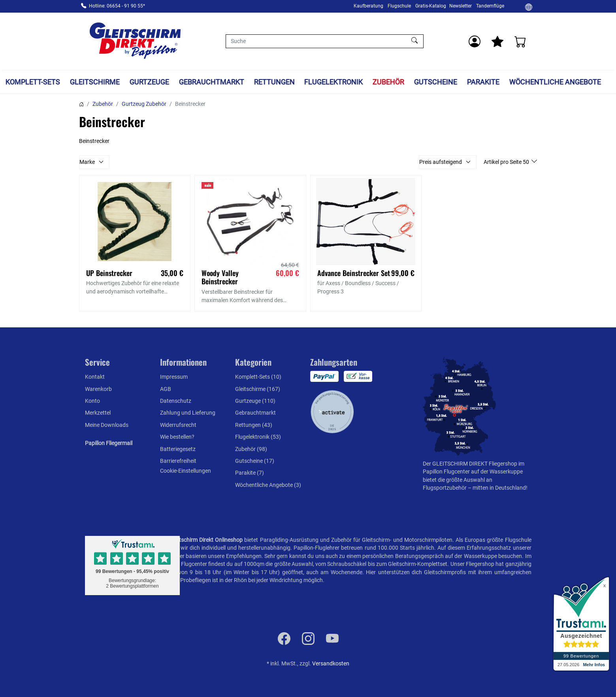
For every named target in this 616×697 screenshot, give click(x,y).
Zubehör (388, 82)
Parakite (483, 82)
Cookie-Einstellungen (186, 471)
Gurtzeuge (149, 82)
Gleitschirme (95, 82)
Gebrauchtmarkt (211, 82)
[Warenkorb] (520, 41)
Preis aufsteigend (441, 162)
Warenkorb (98, 389)
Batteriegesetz (178, 449)
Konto (92, 401)
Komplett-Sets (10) (258, 377)
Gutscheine (436, 82)
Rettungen (274, 82)
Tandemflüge (490, 6)
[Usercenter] (475, 41)
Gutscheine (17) (255, 461)
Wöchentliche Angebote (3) (268, 485)
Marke (87, 162)
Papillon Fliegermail (109, 443)
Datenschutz (176, 401)
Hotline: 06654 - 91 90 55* (117, 6)
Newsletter (461, 6)
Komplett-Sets (33, 82)
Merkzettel (98, 413)
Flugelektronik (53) (258, 437)
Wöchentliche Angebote (555, 82)
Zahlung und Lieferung (188, 413)
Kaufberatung (368, 6)
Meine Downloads (107, 425)
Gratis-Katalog (431, 6)
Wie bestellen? (177, 437)
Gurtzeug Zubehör (144, 104)
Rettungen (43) (254, 425)
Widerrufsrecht (178, 425)
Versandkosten (331, 663)
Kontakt (95, 377)
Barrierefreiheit (178, 461)
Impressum (174, 377)
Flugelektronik (333, 82)
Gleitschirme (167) (258, 389)
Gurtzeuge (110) (255, 401)
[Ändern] (529, 7)
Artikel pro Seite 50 (507, 162)
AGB (166, 389)
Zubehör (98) (251, 449)
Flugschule (399, 6)
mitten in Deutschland (499, 488)
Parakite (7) (250, 473)
